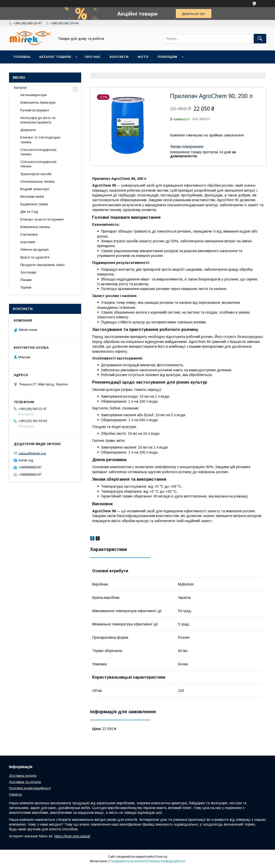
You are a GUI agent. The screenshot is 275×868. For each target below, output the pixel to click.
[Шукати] (260, 39)
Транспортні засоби (36, 174)
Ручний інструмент (35, 110)
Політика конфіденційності (30, 788)
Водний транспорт (35, 189)
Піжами (26, 280)
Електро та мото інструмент (42, 219)
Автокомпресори (33, 95)
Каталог (21, 88)
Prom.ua (161, 857)
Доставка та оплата (25, 782)
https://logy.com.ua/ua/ (72, 836)
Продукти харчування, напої (43, 265)
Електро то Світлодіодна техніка (40, 140)
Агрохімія (28, 242)
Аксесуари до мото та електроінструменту (38, 120)
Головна (22, 57)
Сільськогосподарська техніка (38, 152)
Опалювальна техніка (37, 182)
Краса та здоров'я (35, 257)
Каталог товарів (55, 57)
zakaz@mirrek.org (32, 453)
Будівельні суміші (34, 204)
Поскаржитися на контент (127, 861)
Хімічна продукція (34, 249)
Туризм (26, 287)
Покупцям (167, 57)
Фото (143, 57)
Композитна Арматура (38, 102)
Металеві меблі (32, 197)
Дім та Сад (29, 212)
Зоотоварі (28, 272)
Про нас (93, 57)
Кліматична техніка (35, 227)
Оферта (15, 794)
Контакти (119, 57)
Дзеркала (28, 130)
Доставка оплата (23, 776)
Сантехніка (29, 234)
